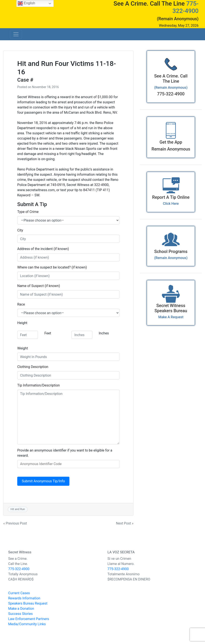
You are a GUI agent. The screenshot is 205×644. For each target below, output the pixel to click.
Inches (104, 333)
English (26, 3)
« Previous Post (15, 523)
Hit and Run (18, 509)
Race (21, 304)
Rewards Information (24, 598)
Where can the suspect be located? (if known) (52, 267)
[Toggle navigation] (16, 34)
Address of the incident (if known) (43, 249)
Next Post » (125, 523)
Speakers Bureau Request (28, 603)
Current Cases (19, 593)
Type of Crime (28, 212)
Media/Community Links (27, 624)
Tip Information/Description (38, 385)
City (20, 230)
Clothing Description (33, 367)
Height (22, 323)
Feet (48, 333)
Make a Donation (21, 609)
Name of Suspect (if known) (39, 286)
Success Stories (20, 614)
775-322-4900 (185, 7)
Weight (23, 348)
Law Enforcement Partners (29, 619)
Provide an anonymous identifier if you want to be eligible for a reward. (65, 453)
